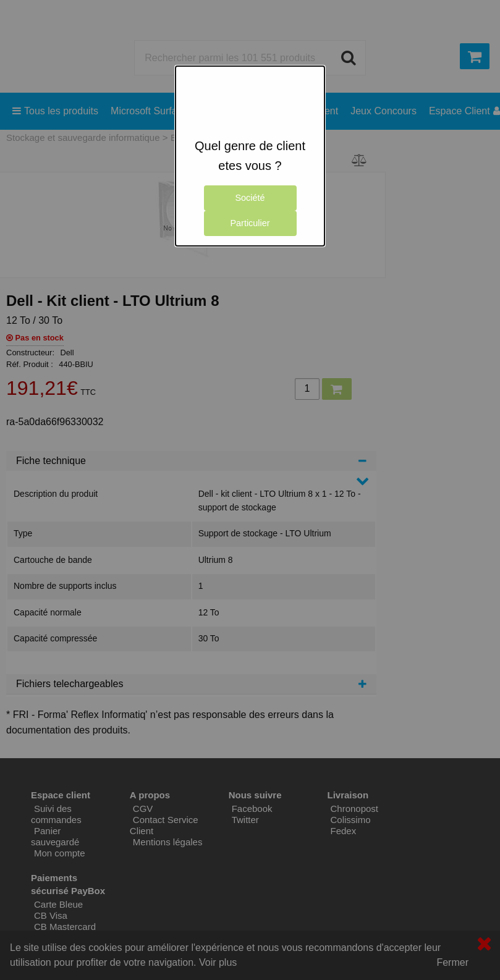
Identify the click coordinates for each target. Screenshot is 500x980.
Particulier (250, 223)
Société (250, 198)
